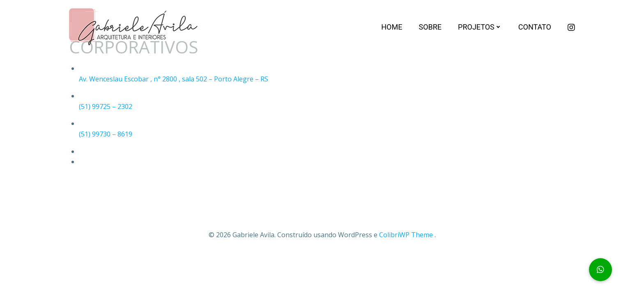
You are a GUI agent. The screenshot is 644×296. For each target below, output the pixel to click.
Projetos (480, 27)
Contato (535, 27)
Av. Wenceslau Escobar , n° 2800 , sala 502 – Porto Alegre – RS (174, 79)
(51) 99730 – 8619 (106, 134)
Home (392, 27)
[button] (600, 270)
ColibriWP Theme (406, 235)
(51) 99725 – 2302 (106, 106)
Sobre (430, 27)
